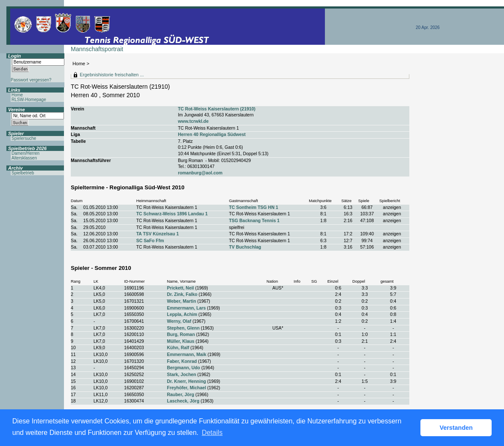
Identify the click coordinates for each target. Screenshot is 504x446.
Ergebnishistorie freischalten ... (112, 75)
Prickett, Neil (181, 288)
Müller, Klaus (181, 341)
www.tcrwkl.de (193, 121)
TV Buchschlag (245, 247)
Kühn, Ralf (178, 348)
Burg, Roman (181, 334)
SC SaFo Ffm (150, 241)
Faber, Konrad (182, 361)
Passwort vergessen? (31, 80)
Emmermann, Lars (187, 308)
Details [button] (212, 433)
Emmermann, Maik (187, 355)
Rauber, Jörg (181, 395)
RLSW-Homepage (29, 100)
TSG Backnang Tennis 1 (254, 221)
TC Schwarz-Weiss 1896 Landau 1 (172, 214)
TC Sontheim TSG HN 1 (253, 207)
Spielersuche (24, 138)
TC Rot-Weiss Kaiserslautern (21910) (217, 109)
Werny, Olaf (179, 321)
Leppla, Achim (182, 314)
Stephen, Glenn (184, 328)
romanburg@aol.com (200, 173)
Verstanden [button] (456, 428)
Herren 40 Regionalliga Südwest (212, 135)
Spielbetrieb (23, 173)
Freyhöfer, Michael (187, 388)
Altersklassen (24, 158)
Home (79, 64)
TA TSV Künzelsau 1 (157, 234)
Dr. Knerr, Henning (187, 381)
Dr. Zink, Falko (182, 294)
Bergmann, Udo (184, 368)
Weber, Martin (182, 301)
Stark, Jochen (182, 375)
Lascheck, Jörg (183, 401)
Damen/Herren (26, 153)
